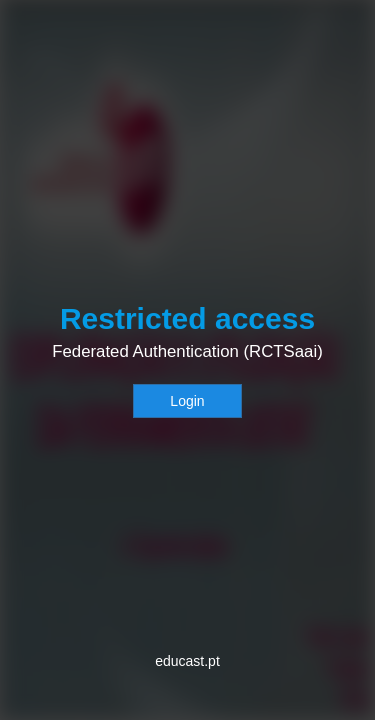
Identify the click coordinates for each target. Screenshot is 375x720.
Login (187, 401)
